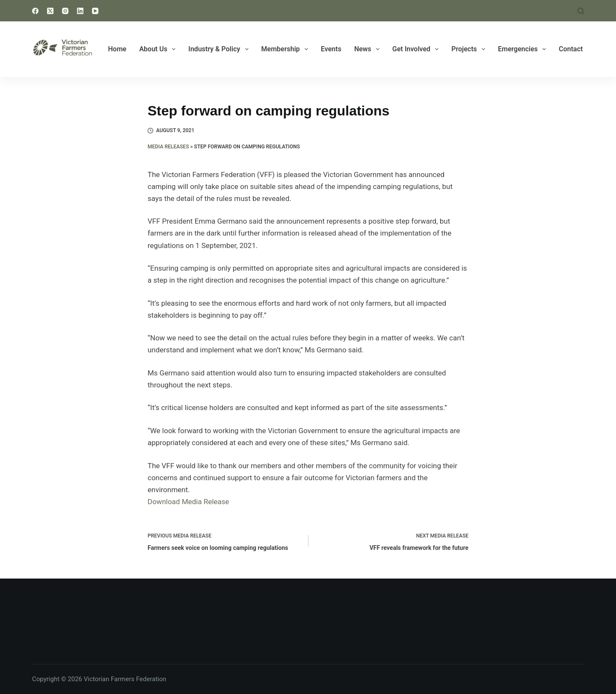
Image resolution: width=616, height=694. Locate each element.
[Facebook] (35, 11)
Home (117, 49)
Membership (286, 49)
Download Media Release (188, 502)
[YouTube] (95, 11)
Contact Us (576, 49)
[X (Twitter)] (50, 11)
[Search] (581, 11)
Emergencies (524, 49)
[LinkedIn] (80, 11)
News (369, 49)
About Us (159, 49)
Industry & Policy (220, 49)
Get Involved (417, 49)
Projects (470, 49)
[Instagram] (65, 11)
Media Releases (168, 147)
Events (331, 49)
